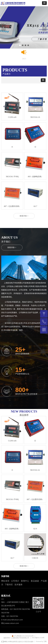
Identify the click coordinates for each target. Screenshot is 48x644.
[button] (44, 3)
